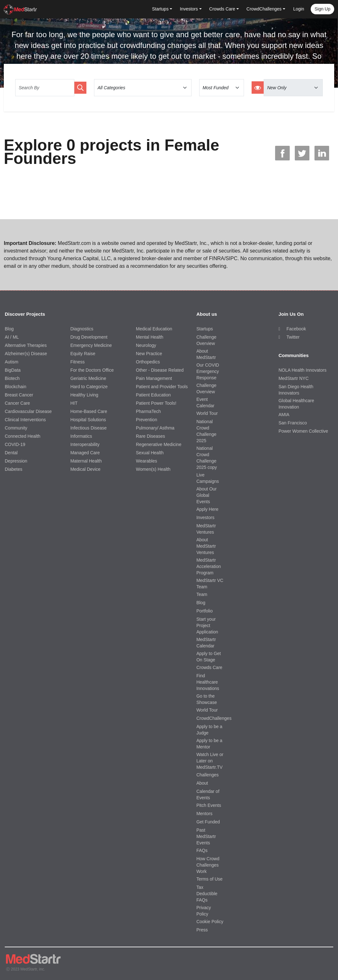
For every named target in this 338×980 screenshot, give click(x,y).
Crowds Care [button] (222, 9)
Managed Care (85, 453)
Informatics (81, 436)
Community (16, 428)
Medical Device (85, 469)
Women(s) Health (153, 469)
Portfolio (204, 611)
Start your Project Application (207, 625)
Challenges (207, 775)
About (202, 783)
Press (202, 930)
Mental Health (150, 337)
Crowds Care (209, 667)
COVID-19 (15, 444)
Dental (11, 453)
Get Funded (208, 822)
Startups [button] (160, 9)
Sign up (322, 9)
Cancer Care (17, 403)
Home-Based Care (89, 411)
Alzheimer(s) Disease (26, 354)
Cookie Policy (210, 922)
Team (202, 594)
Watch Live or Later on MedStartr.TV (210, 761)
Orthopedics (148, 362)
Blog (9, 329)
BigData (13, 370)
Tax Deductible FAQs (207, 894)
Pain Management (154, 378)
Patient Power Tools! (156, 403)
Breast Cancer (19, 395)
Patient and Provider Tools (162, 387)
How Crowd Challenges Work (208, 865)
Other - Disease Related (160, 370)
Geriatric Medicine (88, 378)
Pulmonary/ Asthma (155, 428)
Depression (16, 461)
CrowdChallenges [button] (264, 9)
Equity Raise (83, 354)
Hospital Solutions (88, 420)
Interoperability (85, 444)
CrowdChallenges (214, 718)
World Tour (207, 413)
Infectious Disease (88, 428)
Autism (12, 362)
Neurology (146, 345)
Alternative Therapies (26, 345)
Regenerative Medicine (159, 444)
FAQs (202, 850)
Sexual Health (150, 453)
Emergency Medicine (91, 345)
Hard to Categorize (89, 387)
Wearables (147, 461)
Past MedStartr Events (206, 836)
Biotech (12, 378)
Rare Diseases (151, 436)
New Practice (149, 354)
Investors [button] (189, 9)
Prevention (147, 420)
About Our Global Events (206, 495)
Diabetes (14, 469)
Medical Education (154, 329)
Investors (205, 517)
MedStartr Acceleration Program (209, 566)
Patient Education (153, 395)
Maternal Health (86, 461)
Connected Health (23, 436)
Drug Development (89, 337)
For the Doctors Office (92, 370)
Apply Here (207, 509)
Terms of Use (209, 879)
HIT (74, 403)
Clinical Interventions (25, 420)
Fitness (77, 362)
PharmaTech (149, 411)
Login (299, 9)
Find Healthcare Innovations (208, 682)
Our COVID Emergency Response (208, 371)
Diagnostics (82, 329)
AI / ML (12, 337)
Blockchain (16, 387)
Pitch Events (209, 805)
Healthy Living (84, 395)
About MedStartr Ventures (206, 546)
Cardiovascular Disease (28, 411)
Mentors (204, 814)
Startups (205, 329)
